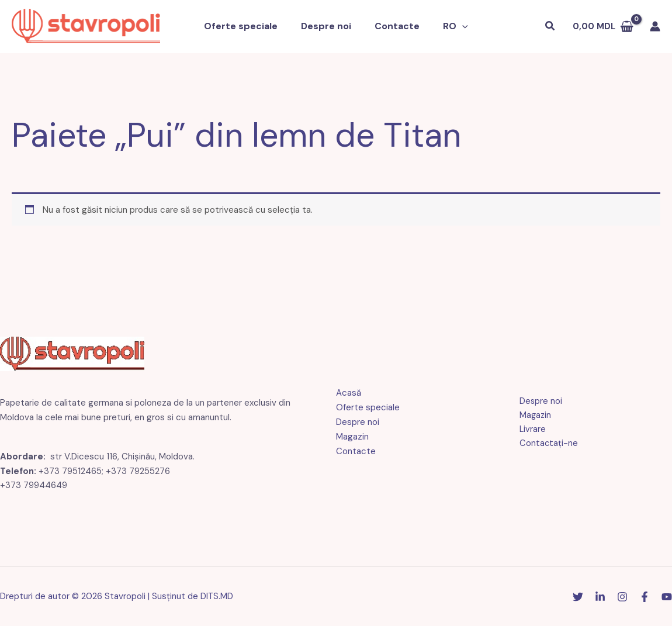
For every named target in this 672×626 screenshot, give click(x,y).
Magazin (352, 437)
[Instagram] (622, 597)
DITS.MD (217, 596)
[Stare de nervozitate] (578, 597)
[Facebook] (645, 597)
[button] (455, 27)
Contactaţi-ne (545, 444)
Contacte (395, 27)
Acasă (349, 393)
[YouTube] (667, 597)
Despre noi (328, 27)
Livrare (529, 430)
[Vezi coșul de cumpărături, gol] (603, 27)
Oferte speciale (248, 27)
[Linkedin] (600, 597)
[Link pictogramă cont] (655, 27)
